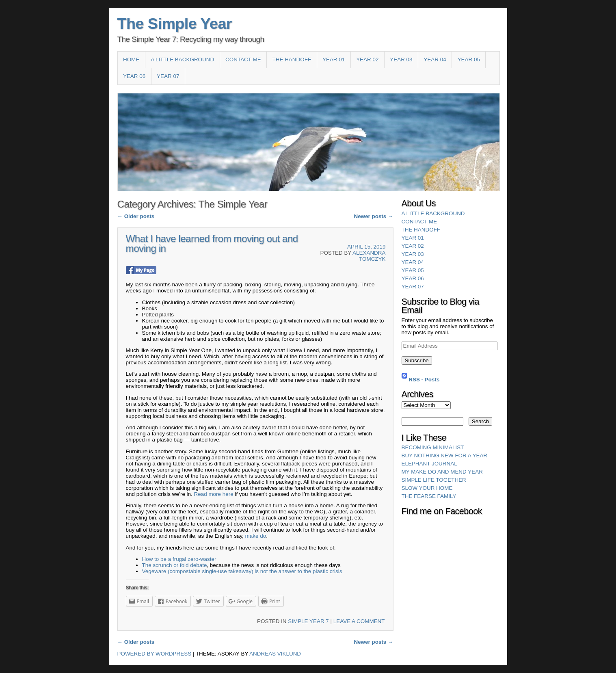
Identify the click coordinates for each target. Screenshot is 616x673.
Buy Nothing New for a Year (445, 456)
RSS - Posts (424, 379)
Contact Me (243, 60)
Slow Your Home (427, 488)
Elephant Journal (429, 464)
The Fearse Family (429, 496)
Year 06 (134, 76)
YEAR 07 (168, 76)
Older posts (136, 216)
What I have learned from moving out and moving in (212, 243)
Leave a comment (359, 621)
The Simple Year (175, 24)
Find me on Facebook (442, 511)
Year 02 (367, 60)
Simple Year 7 (308, 621)
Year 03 (401, 60)
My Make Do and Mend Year (442, 472)
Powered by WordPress (155, 654)
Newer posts (373, 216)
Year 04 (435, 60)
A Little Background (182, 60)
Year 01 (334, 60)
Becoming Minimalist (433, 447)
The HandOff (292, 60)
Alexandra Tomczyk (369, 256)
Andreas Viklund (275, 654)
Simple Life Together (434, 480)
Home (131, 60)
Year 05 (469, 60)
